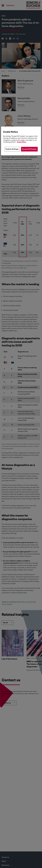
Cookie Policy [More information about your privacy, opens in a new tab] (21, 142)
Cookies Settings (12, 149)
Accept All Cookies (29, 149)
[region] (21, 141)
